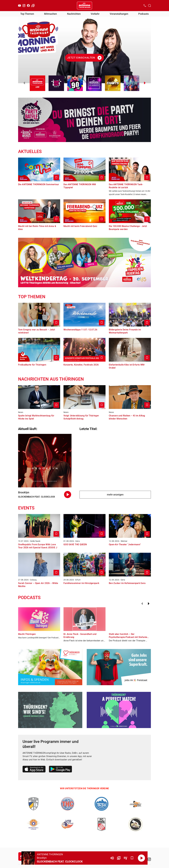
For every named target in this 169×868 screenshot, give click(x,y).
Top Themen (27, 14)
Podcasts (143, 14)
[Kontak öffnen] (145, 6)
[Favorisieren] (132, 858)
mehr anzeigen (115, 495)
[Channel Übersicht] (119, 858)
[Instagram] (24, 6)
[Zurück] (142, 604)
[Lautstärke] (112, 858)
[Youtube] (19, 6)
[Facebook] (28, 6)
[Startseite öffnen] (84, 6)
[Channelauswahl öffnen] (149, 6)
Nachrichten (74, 14)
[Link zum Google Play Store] (60, 770)
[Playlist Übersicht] (125, 858)
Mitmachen (50, 14)
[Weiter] (149, 604)
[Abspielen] (141, 858)
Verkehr (95, 14)
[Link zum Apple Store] (34, 770)
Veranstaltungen (119, 14)
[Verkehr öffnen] (33, 6)
